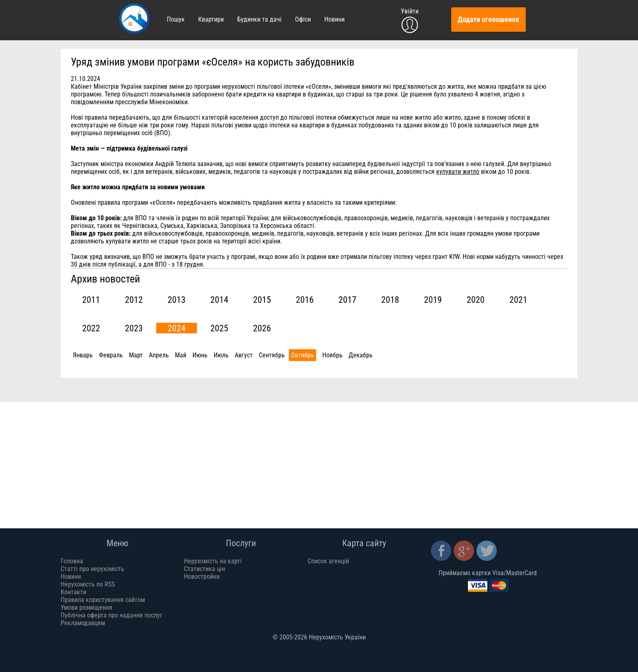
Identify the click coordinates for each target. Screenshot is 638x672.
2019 (433, 300)
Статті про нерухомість (92, 569)
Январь (83, 355)
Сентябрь (272, 355)
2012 (134, 300)
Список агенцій (328, 561)
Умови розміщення (86, 607)
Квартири (211, 19)
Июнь (200, 355)
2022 (91, 328)
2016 (305, 300)
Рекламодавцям (83, 623)
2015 (262, 300)
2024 (177, 328)
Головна (72, 561)
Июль (221, 355)
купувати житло (458, 172)
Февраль (111, 355)
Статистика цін (204, 569)
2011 (91, 300)
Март (136, 355)
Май (181, 355)
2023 (134, 328)
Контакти (73, 592)
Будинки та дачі (259, 19)
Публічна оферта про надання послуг (111, 615)
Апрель (159, 355)
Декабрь (361, 355)
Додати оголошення (488, 20)
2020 (476, 300)
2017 (347, 300)
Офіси (303, 19)
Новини (334, 19)
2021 (518, 300)
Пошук (176, 19)
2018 (390, 300)
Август (244, 355)
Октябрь (303, 355)
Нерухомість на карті (213, 561)
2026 (262, 328)
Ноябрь (332, 355)
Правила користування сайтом (103, 600)
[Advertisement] (305, 459)
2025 (219, 328)
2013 (177, 300)
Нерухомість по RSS (88, 584)
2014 (219, 300)
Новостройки (202, 577)
